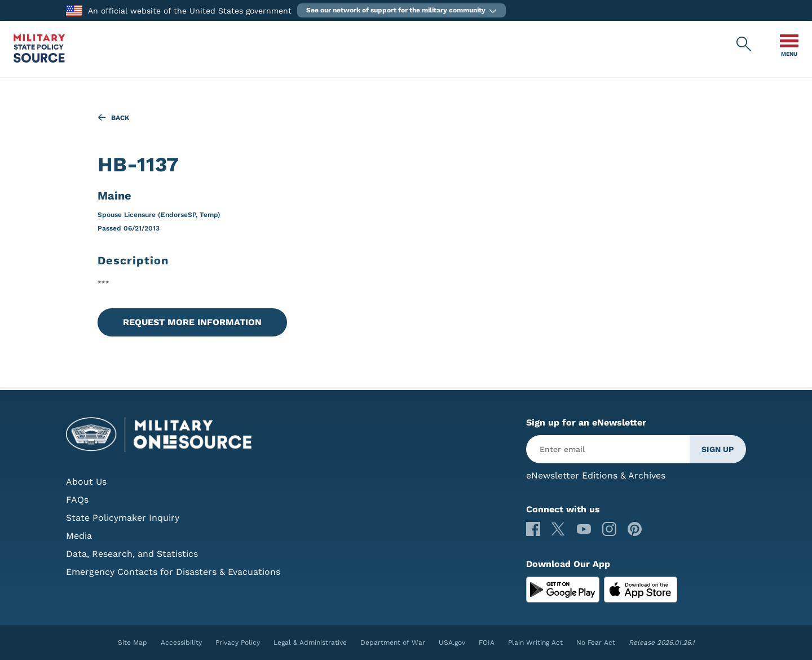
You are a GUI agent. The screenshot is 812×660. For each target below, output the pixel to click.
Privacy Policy (238, 643)
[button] (401, 10)
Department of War (393, 643)
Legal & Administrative (310, 643)
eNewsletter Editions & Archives (596, 475)
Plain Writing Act (535, 643)
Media (79, 536)
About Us (86, 482)
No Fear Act (596, 643)
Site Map (133, 643)
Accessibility (181, 643)
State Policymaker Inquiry (123, 518)
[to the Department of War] (74, 10)
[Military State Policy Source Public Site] (39, 59)
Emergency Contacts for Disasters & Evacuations (173, 572)
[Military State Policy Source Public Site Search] (744, 45)
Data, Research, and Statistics (132, 554)
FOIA (487, 643)
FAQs (77, 500)
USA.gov (452, 643)
